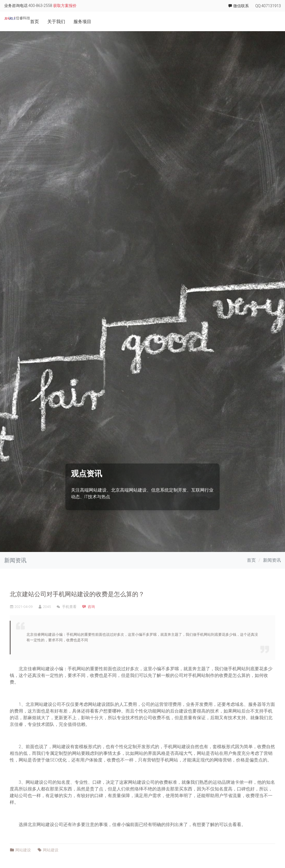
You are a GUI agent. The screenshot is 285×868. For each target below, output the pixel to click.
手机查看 (67, 626)
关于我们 (167, 22)
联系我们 (272, 22)
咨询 (91, 626)
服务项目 (193, 22)
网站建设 (45, 688)
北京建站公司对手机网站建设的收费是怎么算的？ (77, 613)
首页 (146, 22)
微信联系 (238, 6)
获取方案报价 (65, 6)
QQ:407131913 (268, 6)
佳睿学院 (246, 22)
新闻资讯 (272, 560)
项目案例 (220, 22)
